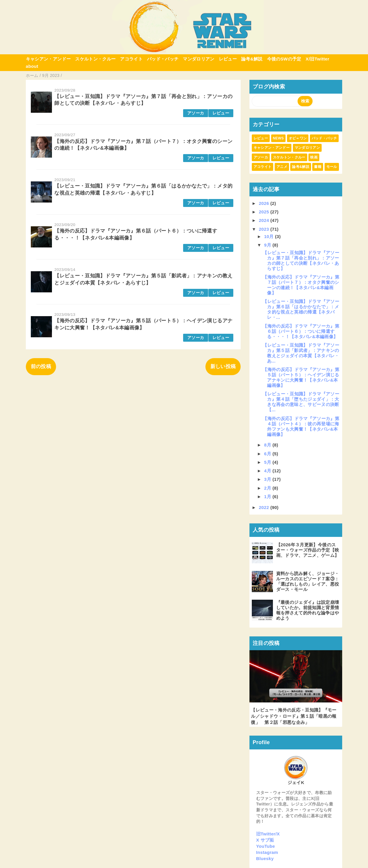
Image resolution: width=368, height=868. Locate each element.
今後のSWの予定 (284, 59)
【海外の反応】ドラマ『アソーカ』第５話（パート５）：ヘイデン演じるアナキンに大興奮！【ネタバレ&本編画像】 (301, 377)
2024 (265, 220)
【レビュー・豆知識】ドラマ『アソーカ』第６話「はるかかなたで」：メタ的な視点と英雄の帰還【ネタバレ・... (301, 309)
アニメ (282, 167)
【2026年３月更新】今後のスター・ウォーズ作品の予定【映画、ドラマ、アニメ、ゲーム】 (308, 550)
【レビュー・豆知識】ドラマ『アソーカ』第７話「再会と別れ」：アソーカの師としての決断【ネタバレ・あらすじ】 (301, 261)
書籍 (318, 167)
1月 (268, 497)
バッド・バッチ (163, 59)
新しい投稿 (223, 366)
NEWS (278, 138)
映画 (314, 157)
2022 (265, 507)
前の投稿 (41, 366)
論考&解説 (252, 59)
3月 (268, 479)
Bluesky (265, 858)
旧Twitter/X (268, 834)
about (32, 66)
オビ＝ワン (298, 138)
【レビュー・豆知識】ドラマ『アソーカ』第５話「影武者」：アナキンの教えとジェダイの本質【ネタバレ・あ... (301, 353)
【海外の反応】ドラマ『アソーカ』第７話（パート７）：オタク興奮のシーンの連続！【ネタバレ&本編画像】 (301, 285)
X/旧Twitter (318, 59)
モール (332, 167)
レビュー (228, 59)
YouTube (266, 846)
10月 (270, 236)
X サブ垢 (265, 840)
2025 (265, 212)
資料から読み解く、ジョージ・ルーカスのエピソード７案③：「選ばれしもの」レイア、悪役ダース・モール (308, 581)
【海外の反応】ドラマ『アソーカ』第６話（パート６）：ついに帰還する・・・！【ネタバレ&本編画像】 (301, 331)
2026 (265, 203)
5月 (268, 462)
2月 (268, 488)
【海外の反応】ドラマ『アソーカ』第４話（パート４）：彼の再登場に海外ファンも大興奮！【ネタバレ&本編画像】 (301, 426)
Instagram (267, 852)
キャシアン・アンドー (48, 59)
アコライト (131, 59)
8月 (268, 445)
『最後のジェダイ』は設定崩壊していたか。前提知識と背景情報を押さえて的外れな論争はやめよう (308, 610)
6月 (268, 454)
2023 (265, 229)
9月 (268, 245)
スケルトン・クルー (95, 59)
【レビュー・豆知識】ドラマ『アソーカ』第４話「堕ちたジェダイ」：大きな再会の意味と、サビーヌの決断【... (301, 402)
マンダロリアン (199, 59)
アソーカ (196, 113)
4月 (268, 471)
